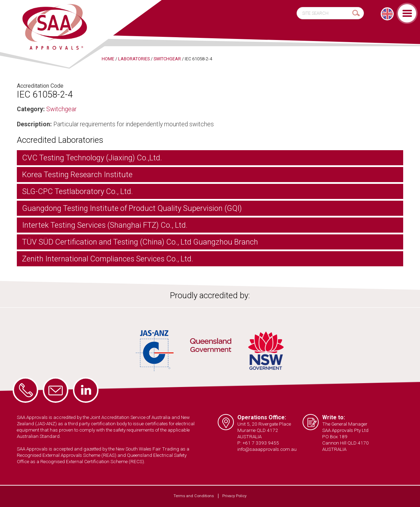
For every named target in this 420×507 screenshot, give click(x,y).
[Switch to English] (387, 14)
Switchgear (61, 109)
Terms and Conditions (194, 496)
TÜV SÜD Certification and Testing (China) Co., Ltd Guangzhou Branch (140, 242)
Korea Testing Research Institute (77, 175)
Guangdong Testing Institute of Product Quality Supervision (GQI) (132, 208)
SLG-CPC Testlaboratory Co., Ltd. (77, 191)
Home (108, 59)
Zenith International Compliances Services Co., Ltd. (108, 259)
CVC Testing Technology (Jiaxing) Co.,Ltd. (92, 158)
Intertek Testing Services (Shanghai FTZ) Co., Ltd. (105, 225)
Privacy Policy (234, 496)
